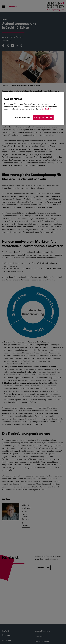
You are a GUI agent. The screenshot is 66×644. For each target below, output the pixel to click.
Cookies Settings (22, 117)
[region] (33, 109)
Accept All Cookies (43, 117)
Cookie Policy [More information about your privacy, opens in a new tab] (48, 109)
